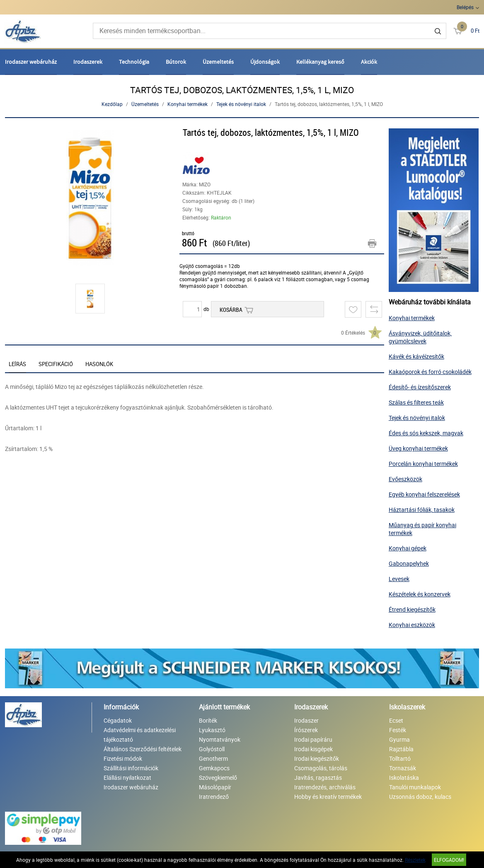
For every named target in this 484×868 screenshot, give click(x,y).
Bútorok (176, 62)
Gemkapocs (214, 768)
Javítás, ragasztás (318, 778)
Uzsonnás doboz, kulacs (420, 797)
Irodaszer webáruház (31, 62)
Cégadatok (118, 720)
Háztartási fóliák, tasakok (422, 510)
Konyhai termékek (188, 104)
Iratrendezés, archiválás (325, 787)
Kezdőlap (112, 104)
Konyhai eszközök (412, 625)
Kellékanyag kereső (320, 62)
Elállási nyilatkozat (127, 778)
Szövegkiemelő (218, 778)
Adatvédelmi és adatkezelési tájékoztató (140, 735)
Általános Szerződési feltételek (143, 749)
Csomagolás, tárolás (321, 768)
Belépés (465, 7)
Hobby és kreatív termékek (328, 797)
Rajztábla (401, 749)
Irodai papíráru (313, 739)
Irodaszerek (88, 62)
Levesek (399, 579)
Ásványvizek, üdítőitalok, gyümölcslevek (420, 337)
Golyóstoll (212, 749)
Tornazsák (403, 768)
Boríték (208, 720)
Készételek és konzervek (420, 594)
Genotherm (213, 758)
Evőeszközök (405, 479)
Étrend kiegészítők (412, 609)
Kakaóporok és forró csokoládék (430, 372)
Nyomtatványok (220, 739)
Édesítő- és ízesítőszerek (420, 387)
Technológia (134, 62)
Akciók (369, 62)
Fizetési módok (123, 758)
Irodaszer (306, 720)
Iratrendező (214, 797)
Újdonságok (265, 62)
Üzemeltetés (218, 62)
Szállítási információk (131, 768)
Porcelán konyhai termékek (423, 464)
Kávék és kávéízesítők (416, 356)
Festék (398, 730)
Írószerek (306, 730)
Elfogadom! (449, 860)
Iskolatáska (404, 778)
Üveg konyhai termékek (418, 448)
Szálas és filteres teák (416, 402)
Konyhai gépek (408, 548)
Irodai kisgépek (313, 749)
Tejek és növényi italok (241, 104)
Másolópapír (215, 787)
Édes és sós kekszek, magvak (426, 433)
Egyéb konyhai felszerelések (424, 494)
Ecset (396, 720)
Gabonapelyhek (409, 563)
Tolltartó (400, 758)
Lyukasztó (212, 730)
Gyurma (399, 739)
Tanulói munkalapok (415, 787)
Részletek (415, 860)
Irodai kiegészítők (317, 758)
